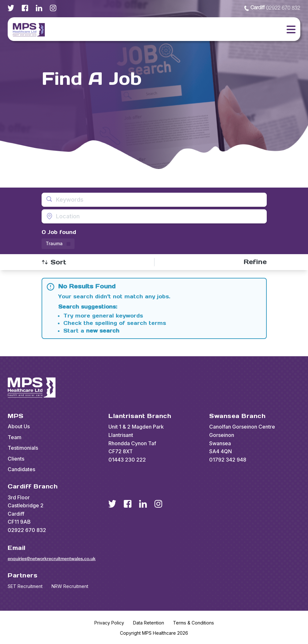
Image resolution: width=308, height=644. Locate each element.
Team (15, 437)
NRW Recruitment (70, 586)
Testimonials (23, 448)
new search (103, 331)
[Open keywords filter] (154, 200)
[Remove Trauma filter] (58, 244)
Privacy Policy (109, 623)
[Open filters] (255, 262)
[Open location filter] (154, 216)
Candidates (21, 469)
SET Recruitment (25, 586)
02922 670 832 (272, 8)
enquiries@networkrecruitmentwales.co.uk (52, 559)
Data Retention (149, 623)
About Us (19, 426)
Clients (16, 459)
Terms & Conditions (193, 623)
